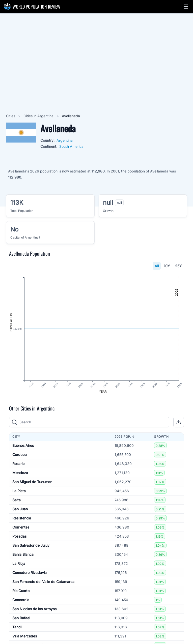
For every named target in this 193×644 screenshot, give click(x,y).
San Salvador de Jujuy (31, 545)
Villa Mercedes (25, 636)
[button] (186, 7)
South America (71, 146)
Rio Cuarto (21, 591)
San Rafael (21, 618)
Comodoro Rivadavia (30, 573)
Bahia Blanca (23, 554)
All (157, 266)
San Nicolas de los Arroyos (34, 609)
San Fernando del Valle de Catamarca (43, 582)
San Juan (20, 509)
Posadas (19, 536)
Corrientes (21, 527)
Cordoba (20, 455)
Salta (17, 500)
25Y (178, 266)
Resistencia (22, 518)
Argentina (65, 140)
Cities (11, 116)
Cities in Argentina (39, 116)
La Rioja (19, 563)
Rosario (18, 464)
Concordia (21, 600)
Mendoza (20, 473)
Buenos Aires (23, 445)
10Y (167, 266)
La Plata (19, 491)
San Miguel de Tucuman (32, 482)
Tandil (17, 627)
